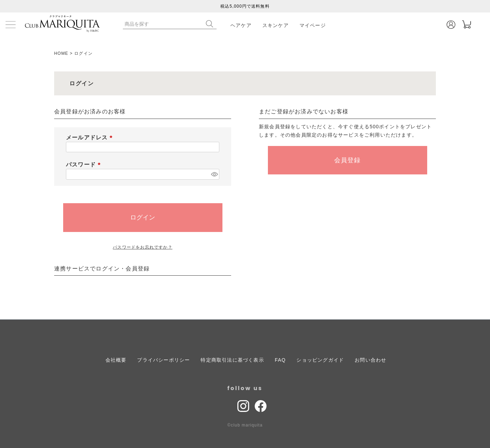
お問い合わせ (370, 360)
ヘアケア (241, 25)
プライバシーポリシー (163, 360)
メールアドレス (91, 137)
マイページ (313, 25)
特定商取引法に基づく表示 (232, 360)
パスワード (85, 165)
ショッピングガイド (320, 360)
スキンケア (276, 25)
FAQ (280, 360)
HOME (61, 53)
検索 (211, 24)
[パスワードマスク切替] (214, 174)
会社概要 (116, 360)
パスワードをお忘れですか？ (143, 247)
